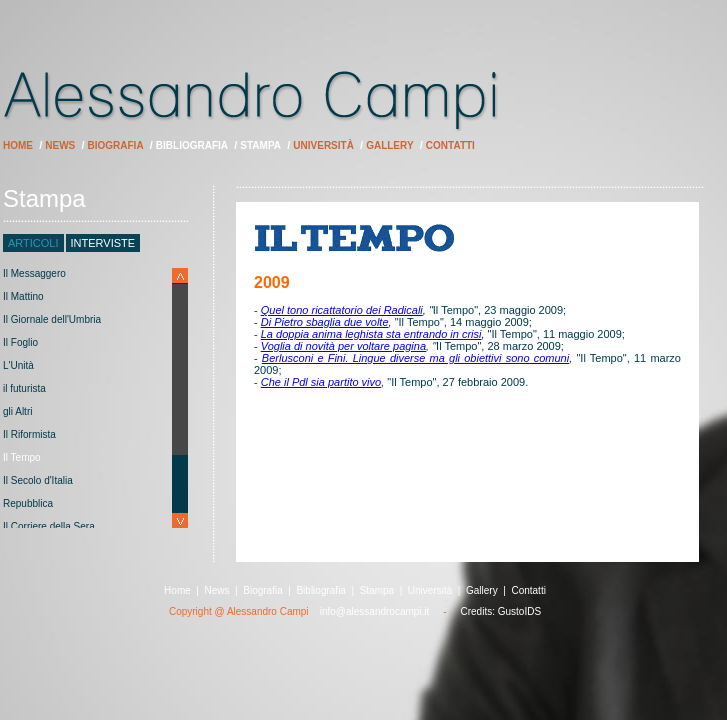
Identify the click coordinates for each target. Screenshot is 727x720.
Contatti (450, 145)
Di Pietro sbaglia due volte (325, 322)
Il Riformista (29, 434)
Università (323, 145)
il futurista (24, 388)
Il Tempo (22, 457)
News (60, 145)
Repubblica (28, 503)
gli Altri (17, 411)
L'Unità (18, 365)
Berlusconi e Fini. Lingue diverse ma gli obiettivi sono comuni (415, 358)
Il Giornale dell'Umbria (52, 319)
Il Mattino (23, 296)
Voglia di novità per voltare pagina (343, 346)
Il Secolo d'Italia (38, 480)
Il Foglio (20, 342)
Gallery (389, 145)
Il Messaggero (34, 273)
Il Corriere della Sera (49, 526)
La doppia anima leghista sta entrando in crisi (371, 334)
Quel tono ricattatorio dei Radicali (342, 310)
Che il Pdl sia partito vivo (321, 382)
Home (18, 145)
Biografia (116, 145)
